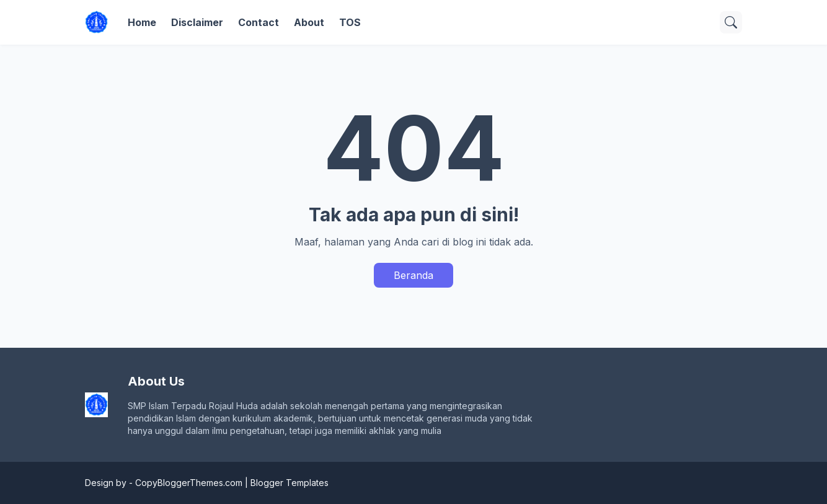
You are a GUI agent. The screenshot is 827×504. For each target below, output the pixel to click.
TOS (350, 22)
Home (142, 22)
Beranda (413, 275)
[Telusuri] (731, 22)
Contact (259, 22)
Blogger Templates (290, 483)
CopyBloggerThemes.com (189, 483)
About (309, 22)
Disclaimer (197, 22)
